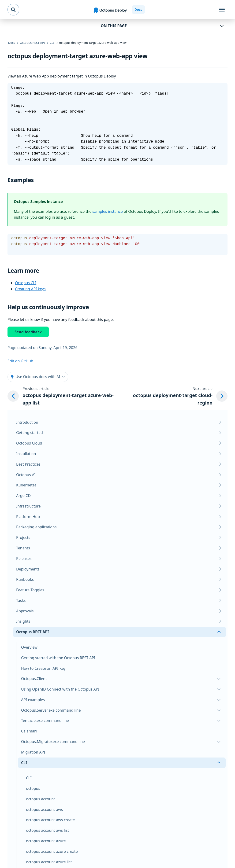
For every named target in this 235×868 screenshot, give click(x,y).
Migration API (33, 752)
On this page (114, 26)
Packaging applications (36, 527)
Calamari (29, 731)
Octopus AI (26, 475)
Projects (23, 537)
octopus (33, 788)
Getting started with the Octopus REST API (58, 658)
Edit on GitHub (20, 361)
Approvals (25, 611)
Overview (29, 647)
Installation (26, 454)
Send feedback (28, 332)
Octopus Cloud (29, 443)
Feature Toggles (30, 590)
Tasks (21, 600)
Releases (24, 559)
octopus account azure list (49, 862)
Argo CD (23, 496)
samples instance (107, 211)
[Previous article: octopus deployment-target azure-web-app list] (65, 396)
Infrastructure (28, 506)
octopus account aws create (50, 820)
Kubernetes (26, 485)
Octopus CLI (26, 283)
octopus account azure (46, 841)
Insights (23, 621)
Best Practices (28, 464)
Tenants (23, 548)
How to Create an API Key (43, 668)
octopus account (41, 799)
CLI (29, 778)
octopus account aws (44, 809)
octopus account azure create (52, 851)
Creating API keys (30, 289)
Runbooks (25, 579)
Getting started (30, 433)
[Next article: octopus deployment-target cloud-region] (177, 396)
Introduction (27, 422)
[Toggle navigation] (222, 10)
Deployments (28, 569)
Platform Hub (28, 517)
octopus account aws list (47, 830)
